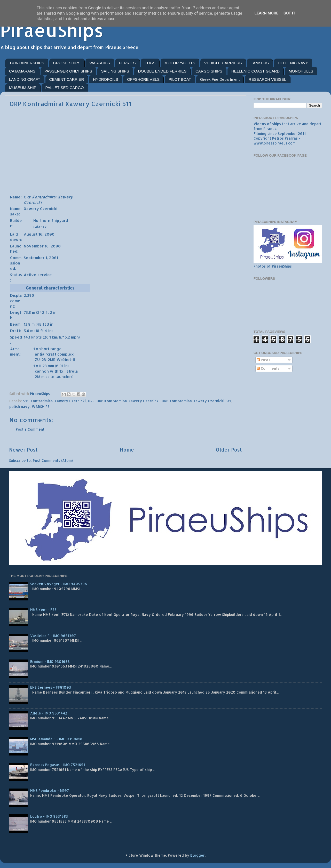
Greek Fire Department (220, 79)
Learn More (266, 13)
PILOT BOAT (180, 79)
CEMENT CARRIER (67, 79)
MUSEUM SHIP (23, 88)
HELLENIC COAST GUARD (255, 71)
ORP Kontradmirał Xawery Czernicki (128, 401)
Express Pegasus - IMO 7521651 (58, 765)
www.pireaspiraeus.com (275, 143)
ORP (91, 401)
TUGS (150, 63)
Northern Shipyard (51, 220)
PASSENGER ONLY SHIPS (68, 71)
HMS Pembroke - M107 (50, 790)
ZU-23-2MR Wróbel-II (55, 360)
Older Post (229, 450)
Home (127, 450)
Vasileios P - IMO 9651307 (53, 636)
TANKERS (260, 63)
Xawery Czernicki (41, 209)
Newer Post (23, 450)
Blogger (198, 855)
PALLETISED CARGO (65, 88)
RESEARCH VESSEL (267, 79)
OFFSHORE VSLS (143, 79)
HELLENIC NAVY (293, 63)
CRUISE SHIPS (67, 63)
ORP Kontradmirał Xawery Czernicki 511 (196, 401)
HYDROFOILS (106, 79)
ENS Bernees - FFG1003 (51, 687)
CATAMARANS (22, 71)
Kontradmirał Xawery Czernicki (58, 401)
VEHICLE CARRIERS (223, 63)
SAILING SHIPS (115, 71)
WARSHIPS (100, 63)
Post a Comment (30, 429)
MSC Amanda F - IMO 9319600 (56, 739)
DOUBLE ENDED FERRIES (162, 71)
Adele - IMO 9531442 (49, 713)
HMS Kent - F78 (43, 610)
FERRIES (127, 63)
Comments (268, 368)
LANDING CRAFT (25, 79)
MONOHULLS (301, 71)
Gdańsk (40, 227)
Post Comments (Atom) (53, 460)
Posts (263, 360)
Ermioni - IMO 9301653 (50, 661)
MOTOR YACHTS (180, 63)
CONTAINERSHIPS (27, 63)
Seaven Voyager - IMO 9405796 (59, 584)
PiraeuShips (52, 30)
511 (26, 401)
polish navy (19, 407)
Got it (289, 13)
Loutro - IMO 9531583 (49, 816)
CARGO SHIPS (209, 71)
